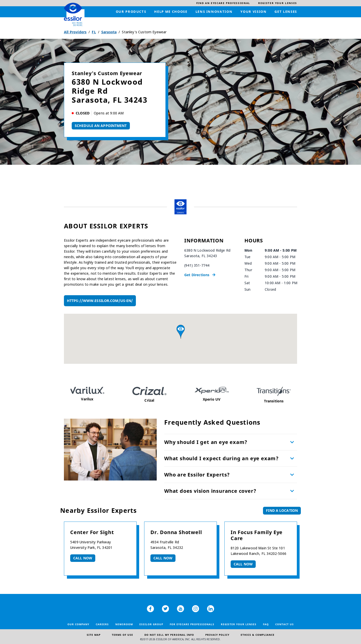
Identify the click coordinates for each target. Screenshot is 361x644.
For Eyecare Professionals (192, 624)
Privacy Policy (217, 635)
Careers (102, 624)
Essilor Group (151, 624)
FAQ (266, 624)
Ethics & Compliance (258, 635)
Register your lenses (239, 624)
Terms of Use (122, 635)
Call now (83, 558)
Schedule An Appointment (101, 126)
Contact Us (285, 624)
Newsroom (124, 624)
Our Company (78, 624)
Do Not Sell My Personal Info (169, 635)
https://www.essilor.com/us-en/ (100, 301)
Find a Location (282, 510)
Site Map (94, 635)
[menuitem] (223, 3)
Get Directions (197, 275)
